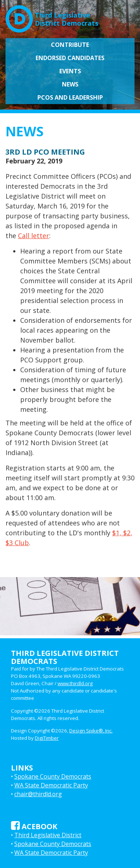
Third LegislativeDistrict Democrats (52, 16)
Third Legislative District (48, 835)
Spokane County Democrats (53, 776)
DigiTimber (47, 738)
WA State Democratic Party (51, 785)
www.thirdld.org (75, 683)
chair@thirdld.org (38, 794)
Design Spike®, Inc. (91, 731)
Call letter (34, 236)
